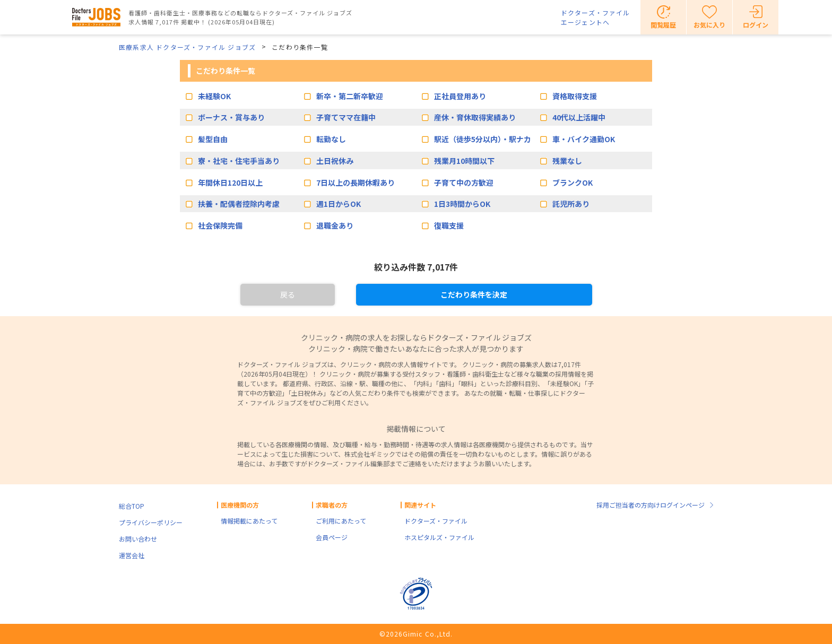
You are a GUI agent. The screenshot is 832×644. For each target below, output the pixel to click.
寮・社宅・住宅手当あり (239, 161)
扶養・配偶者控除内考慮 (239, 204)
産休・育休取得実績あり (475, 117)
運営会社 (132, 555)
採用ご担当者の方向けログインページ (651, 505)
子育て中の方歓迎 (464, 182)
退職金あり (335, 225)
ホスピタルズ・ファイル (439, 537)
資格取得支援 (575, 96)
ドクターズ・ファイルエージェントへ (595, 17)
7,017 (438, 267)
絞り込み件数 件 (416, 267)
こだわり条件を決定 (474, 294)
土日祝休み (335, 161)
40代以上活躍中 (579, 117)
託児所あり (571, 204)
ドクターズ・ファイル (436, 521)
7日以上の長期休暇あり (356, 182)
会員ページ (332, 537)
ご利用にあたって (341, 521)
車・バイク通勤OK (584, 139)
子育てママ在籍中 (346, 117)
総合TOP (132, 506)
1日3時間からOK (462, 204)
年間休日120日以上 (230, 182)
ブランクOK (573, 182)
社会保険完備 (220, 225)
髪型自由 (213, 139)
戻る (288, 294)
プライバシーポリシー (151, 522)
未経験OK (214, 96)
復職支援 (449, 225)
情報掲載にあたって (249, 521)
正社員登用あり (460, 96)
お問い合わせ (138, 539)
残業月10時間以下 (464, 161)
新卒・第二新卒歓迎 (350, 96)
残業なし (567, 161)
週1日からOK (339, 204)
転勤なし (331, 139)
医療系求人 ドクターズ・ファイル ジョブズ (187, 47)
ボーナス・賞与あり (231, 117)
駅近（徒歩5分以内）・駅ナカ (483, 139)
